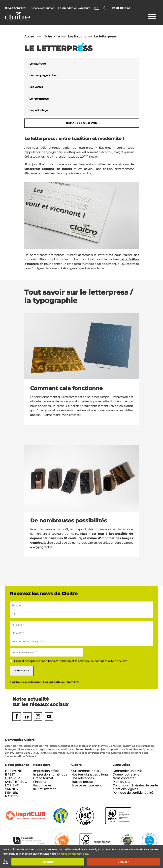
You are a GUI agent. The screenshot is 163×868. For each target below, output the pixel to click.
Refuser (123, 862)
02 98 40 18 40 (121, 8)
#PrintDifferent (44, 789)
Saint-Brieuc (16, 782)
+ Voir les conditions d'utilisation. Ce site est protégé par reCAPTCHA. (44, 682)
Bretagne (13, 771)
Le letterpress (39, 99)
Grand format (43, 778)
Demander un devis (82, 123)
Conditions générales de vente (135, 785)
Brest (10, 775)
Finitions (40, 782)
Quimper (12, 778)
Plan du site (121, 782)
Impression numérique (50, 775)
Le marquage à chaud (44, 75)
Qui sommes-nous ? (86, 771)
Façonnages (42, 785)
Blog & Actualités (16, 8)
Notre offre (52, 36)
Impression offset (46, 771)
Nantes (11, 796)
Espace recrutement (87, 785)
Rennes (11, 793)
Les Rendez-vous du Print (74, 8)
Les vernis (36, 87)
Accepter (48, 862)
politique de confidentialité (72, 854)
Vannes (11, 789)
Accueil (30, 36)
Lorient (12, 785)
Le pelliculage (39, 110)
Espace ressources (42, 8)
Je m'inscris (22, 671)
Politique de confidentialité (133, 793)
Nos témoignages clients (90, 775)
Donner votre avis (126, 775)
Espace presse (82, 782)
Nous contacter (97, 8)
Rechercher (105, 8)
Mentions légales (125, 789)
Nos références (82, 778)
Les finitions (77, 36)
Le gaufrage (38, 64)
